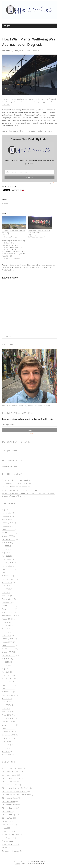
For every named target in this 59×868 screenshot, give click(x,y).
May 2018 (6, 629)
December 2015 (8, 725)
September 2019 (9, 579)
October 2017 (8, 652)
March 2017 (7, 675)
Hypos (5, 828)
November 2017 (8, 649)
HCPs (40, 267)
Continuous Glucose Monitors (13, 768)
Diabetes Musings (9, 815)
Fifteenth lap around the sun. (23, 480)
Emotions (33, 267)
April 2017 (6, 672)
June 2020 (6, 549)
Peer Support (7, 838)
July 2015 (6, 741)
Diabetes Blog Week (10, 805)
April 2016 (6, 712)
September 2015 (9, 735)
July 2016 (6, 702)
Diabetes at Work (9, 801)
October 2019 (8, 576)
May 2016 (6, 708)
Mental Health (47, 267)
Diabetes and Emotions (18, 265)
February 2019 (8, 599)
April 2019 (6, 596)
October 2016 (8, 692)
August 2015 (7, 738)
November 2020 (8, 533)
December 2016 (8, 685)
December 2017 (8, 645)
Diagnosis (6, 267)
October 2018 (8, 612)
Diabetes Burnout (9, 808)
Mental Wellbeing (8, 270)
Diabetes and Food (9, 781)
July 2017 (6, 662)
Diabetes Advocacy (9, 775)
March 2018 (7, 635)
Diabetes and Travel (10, 798)
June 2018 (6, 626)
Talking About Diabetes (11, 851)
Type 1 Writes (12, 451)
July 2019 (6, 586)
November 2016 (8, 688)
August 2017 (7, 659)
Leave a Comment (32, 51)
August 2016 (7, 698)
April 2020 (6, 556)
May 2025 (6, 510)
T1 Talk (5, 848)
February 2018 (8, 639)
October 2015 (8, 732)
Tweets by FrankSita (10, 467)
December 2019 (8, 569)
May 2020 (6, 553)
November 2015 (8, 728)
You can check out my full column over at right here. (27, 131)
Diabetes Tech (8, 818)
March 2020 (7, 559)
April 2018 (6, 632)
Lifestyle (18, 864)
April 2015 (6, 751)
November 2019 (8, 572)
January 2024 (7, 513)
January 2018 (7, 642)
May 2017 (6, 669)
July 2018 (6, 622)
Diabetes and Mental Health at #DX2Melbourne (39, 231)
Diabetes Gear (8, 811)
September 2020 (9, 539)
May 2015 (6, 748)
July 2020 (6, 546)
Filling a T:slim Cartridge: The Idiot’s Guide (23, 483)
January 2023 (7, 516)
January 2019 (7, 602)
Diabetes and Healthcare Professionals (41, 265)
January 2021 (7, 526)
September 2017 (9, 655)
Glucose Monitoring (9, 824)
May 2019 (6, 592)
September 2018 (9, 616)
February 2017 (8, 679)
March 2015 (7, 755)
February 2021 (8, 523)
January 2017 (7, 682)
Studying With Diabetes (11, 844)
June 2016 (6, 705)
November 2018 (8, 609)
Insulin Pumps (7, 831)
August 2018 (7, 619)
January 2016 (7, 722)
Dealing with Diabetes (10, 771)
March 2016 (7, 715)
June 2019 (6, 589)
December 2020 (8, 529)
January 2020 (7, 566)
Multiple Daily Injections (11, 835)
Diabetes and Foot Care (11, 785)
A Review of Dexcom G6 (18, 496)
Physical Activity (8, 841)
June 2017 (6, 665)
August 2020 (7, 543)
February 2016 (8, 718)
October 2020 (8, 536)
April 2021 (6, 519)
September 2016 (9, 695)
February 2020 (8, 563)
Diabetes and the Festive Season (15, 791)
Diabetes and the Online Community (16, 795)
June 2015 (6, 745)
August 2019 (7, 582)
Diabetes (18, 267)
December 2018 (8, 606)
